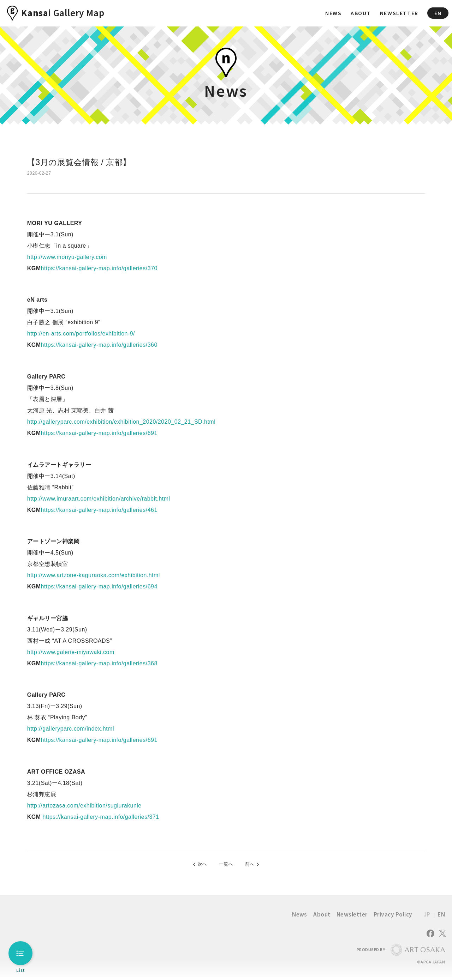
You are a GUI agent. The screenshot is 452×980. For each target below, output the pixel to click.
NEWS (333, 13)
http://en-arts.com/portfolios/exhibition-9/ (81, 334)
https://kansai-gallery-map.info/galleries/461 (99, 510)
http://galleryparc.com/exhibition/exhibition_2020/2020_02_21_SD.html (121, 422)
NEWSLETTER (399, 13)
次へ (197, 866)
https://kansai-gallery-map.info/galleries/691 (99, 433)
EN (438, 13)
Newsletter (352, 917)
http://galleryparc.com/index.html (71, 729)
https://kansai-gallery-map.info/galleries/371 (100, 817)
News (300, 917)
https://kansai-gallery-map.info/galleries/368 (99, 663)
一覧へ (226, 866)
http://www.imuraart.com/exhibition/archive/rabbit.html (99, 499)
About (322, 917)
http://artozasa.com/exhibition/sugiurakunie (84, 806)
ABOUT (361, 13)
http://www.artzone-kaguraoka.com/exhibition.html (94, 575)
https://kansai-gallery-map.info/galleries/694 (99, 586)
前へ (255, 866)
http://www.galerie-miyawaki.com (71, 652)
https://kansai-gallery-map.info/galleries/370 (99, 268)
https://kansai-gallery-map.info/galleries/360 (99, 345)
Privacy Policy (393, 917)
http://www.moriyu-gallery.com (67, 257)
